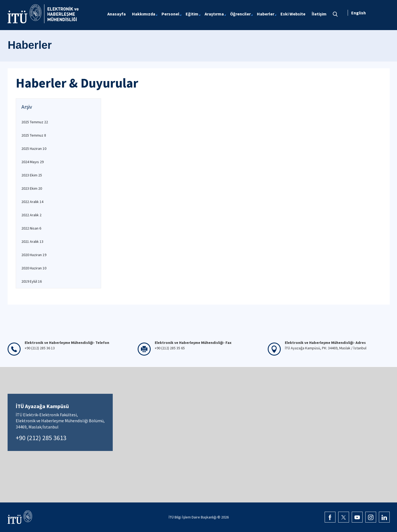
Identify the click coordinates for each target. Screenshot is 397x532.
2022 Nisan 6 (31, 228)
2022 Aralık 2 (31, 215)
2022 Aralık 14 (32, 202)
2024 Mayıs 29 (33, 162)
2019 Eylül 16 (32, 281)
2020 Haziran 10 (34, 268)
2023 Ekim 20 (32, 188)
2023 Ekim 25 (32, 175)
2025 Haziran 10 (34, 149)
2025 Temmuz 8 (34, 135)
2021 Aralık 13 (32, 241)
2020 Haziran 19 (34, 255)
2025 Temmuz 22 (35, 122)
